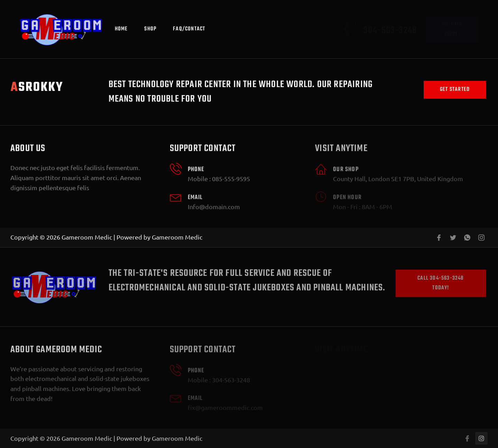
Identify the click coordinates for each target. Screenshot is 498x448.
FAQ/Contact (189, 29)
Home (121, 29)
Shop (150, 29)
